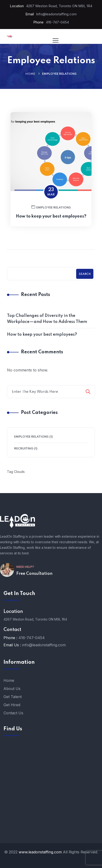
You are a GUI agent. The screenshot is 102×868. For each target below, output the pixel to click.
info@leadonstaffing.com (44, 645)
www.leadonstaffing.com (40, 852)
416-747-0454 (57, 22)
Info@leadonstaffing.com (56, 14)
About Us (12, 689)
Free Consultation (34, 574)
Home (30, 74)
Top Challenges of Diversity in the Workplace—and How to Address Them (47, 319)
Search (85, 274)
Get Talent (13, 697)
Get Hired (12, 705)
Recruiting (24, 449)
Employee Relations (51, 216)
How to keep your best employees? (51, 225)
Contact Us (13, 713)
